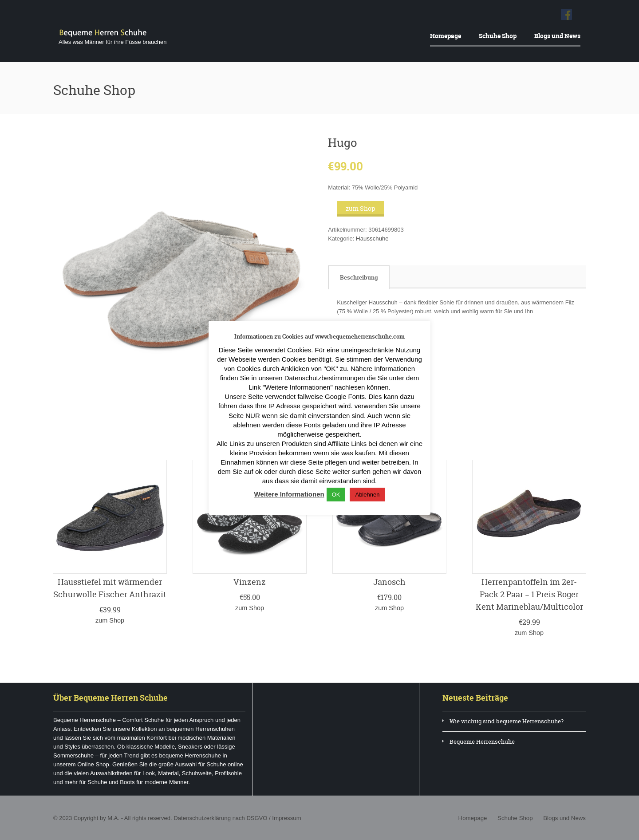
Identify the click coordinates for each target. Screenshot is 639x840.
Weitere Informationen (289, 494)
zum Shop (360, 208)
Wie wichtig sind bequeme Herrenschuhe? (507, 721)
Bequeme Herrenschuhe (482, 741)
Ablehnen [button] (367, 495)
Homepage (446, 36)
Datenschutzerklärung (201, 818)
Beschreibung (359, 277)
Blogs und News (557, 36)
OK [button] (336, 495)
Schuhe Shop (498, 36)
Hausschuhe (372, 239)
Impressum (285, 818)
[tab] (359, 277)
